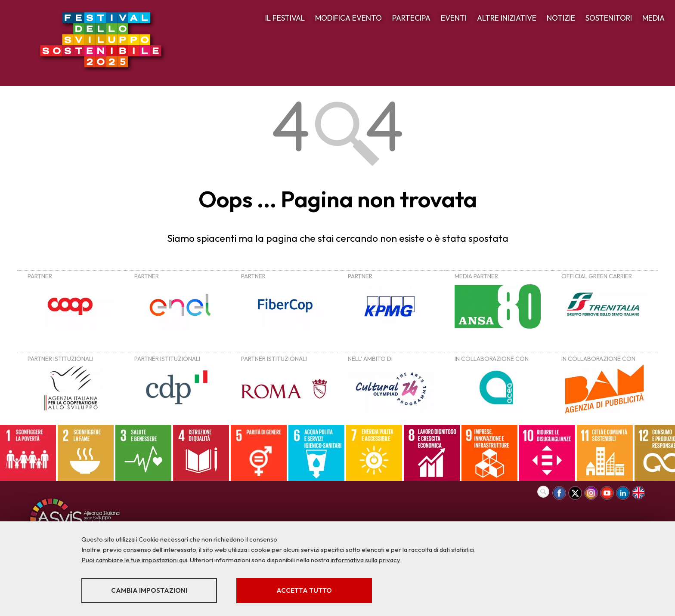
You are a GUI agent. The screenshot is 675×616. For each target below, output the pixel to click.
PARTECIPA (411, 18)
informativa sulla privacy (365, 560)
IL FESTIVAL (285, 18)
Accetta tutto (304, 590)
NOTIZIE (561, 18)
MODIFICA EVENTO (348, 18)
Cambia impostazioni (149, 590)
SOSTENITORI (609, 18)
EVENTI (454, 18)
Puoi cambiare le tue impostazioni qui (134, 560)
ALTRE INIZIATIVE (507, 18)
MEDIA (653, 18)
